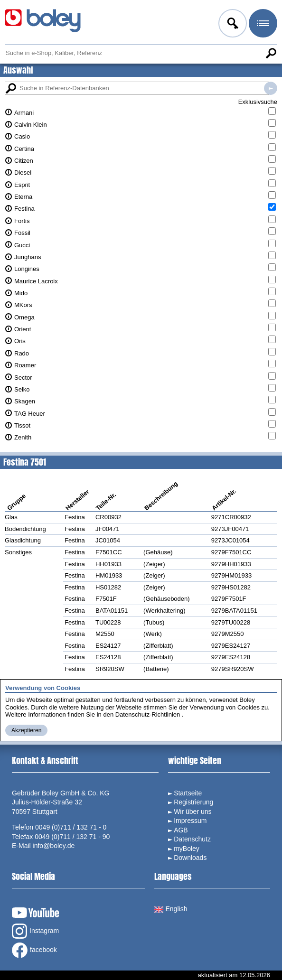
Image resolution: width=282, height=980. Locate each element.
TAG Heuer (30, 414)
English (171, 909)
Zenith (23, 437)
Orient (23, 329)
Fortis (22, 221)
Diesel (23, 173)
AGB (181, 830)
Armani (24, 113)
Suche (271, 53)
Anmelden (232, 25)
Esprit (22, 185)
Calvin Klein (31, 125)
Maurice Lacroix (36, 281)
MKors (23, 305)
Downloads (190, 858)
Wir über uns (193, 812)
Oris (20, 341)
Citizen (24, 161)
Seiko (22, 389)
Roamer (25, 365)
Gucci (22, 245)
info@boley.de (54, 846)
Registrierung (193, 802)
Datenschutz (192, 839)
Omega (24, 317)
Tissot (22, 425)
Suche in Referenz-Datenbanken (271, 88)
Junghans (28, 257)
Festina (24, 209)
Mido (21, 293)
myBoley (187, 849)
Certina (24, 149)
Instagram (35, 931)
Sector (23, 378)
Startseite (188, 793)
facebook (34, 950)
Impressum (190, 821)
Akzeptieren (26, 730)
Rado (22, 353)
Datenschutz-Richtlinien (148, 714)
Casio (22, 136)
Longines (27, 269)
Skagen (25, 401)
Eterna (23, 197)
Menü (262, 25)
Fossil (22, 233)
